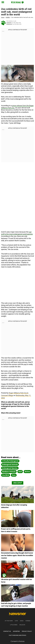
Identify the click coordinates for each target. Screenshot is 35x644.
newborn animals (9, 472)
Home (3, 17)
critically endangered (10, 461)
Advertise (16, 631)
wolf (20, 472)
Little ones (14, 625)
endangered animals (10, 464)
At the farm (9, 621)
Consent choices (18, 641)
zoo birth (6, 475)
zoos (14, 475)
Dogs (22, 621)
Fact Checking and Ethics (17, 635)
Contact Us (7, 631)
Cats (16, 621)
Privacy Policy (27, 631)
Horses (28, 621)
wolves (27, 472)
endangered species (10, 468)
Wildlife (8, 17)
